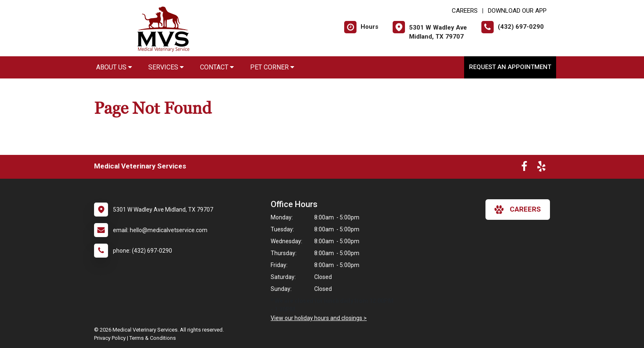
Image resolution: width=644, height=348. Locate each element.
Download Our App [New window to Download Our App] (517, 11)
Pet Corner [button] (272, 67)
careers (518, 210)
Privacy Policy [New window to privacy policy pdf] (110, 338)
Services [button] (166, 67)
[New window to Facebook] (524, 168)
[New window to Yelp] (541, 168)
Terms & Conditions (153, 338)
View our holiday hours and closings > (319, 318)
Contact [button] (217, 67)
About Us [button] (114, 67)
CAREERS (465, 11)
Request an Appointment (510, 67)
